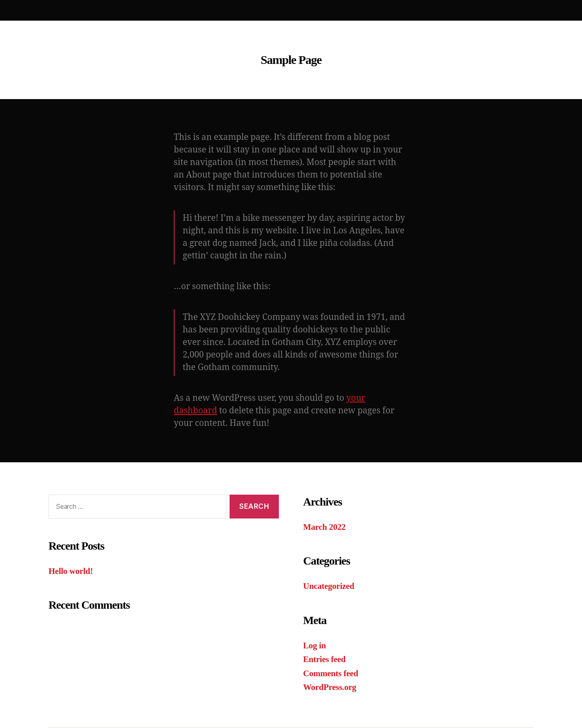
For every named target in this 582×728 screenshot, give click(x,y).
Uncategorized (329, 586)
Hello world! (71, 571)
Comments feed (331, 673)
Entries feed (324, 659)
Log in (314, 645)
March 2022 (324, 527)
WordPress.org (330, 687)
